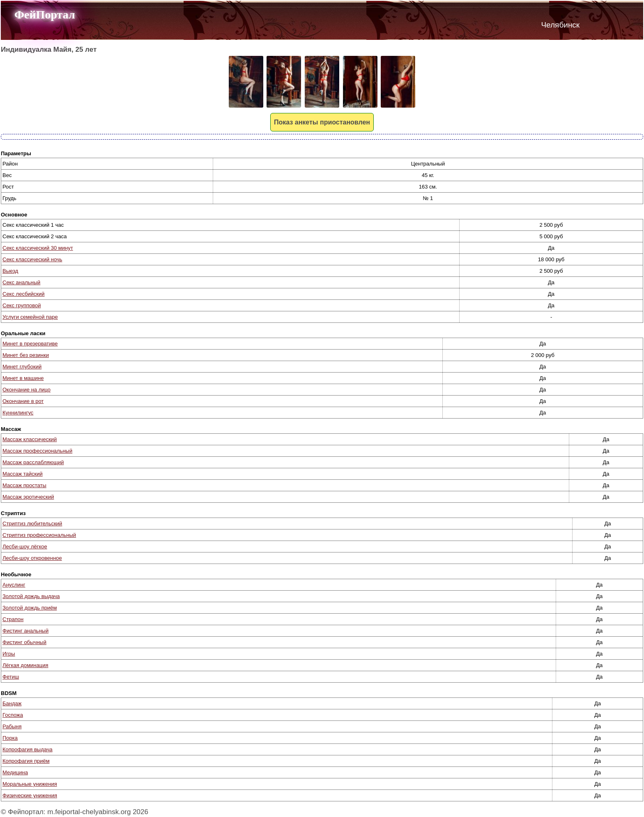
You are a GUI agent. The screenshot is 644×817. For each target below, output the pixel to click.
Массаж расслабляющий (33, 462)
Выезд (10, 271)
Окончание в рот (23, 401)
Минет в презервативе (30, 344)
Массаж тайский (23, 474)
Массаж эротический (28, 497)
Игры (9, 654)
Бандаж (12, 703)
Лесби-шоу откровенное (32, 558)
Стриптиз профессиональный (39, 535)
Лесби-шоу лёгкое (25, 547)
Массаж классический (30, 439)
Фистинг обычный (24, 642)
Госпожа (13, 715)
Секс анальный (21, 282)
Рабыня (12, 726)
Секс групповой (22, 305)
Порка (10, 738)
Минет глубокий (22, 367)
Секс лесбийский (24, 294)
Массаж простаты (24, 485)
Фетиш (11, 677)
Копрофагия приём (26, 761)
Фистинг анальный (25, 631)
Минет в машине (23, 378)
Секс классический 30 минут (38, 248)
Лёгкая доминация (25, 665)
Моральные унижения (30, 784)
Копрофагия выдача (28, 749)
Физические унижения (30, 795)
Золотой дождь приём (30, 608)
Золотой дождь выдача (31, 596)
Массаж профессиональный (37, 451)
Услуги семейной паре (30, 317)
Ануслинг (14, 585)
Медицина (15, 772)
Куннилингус (18, 413)
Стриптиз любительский (32, 524)
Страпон (13, 619)
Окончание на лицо (26, 390)
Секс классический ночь (32, 259)
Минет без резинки (26, 355)
